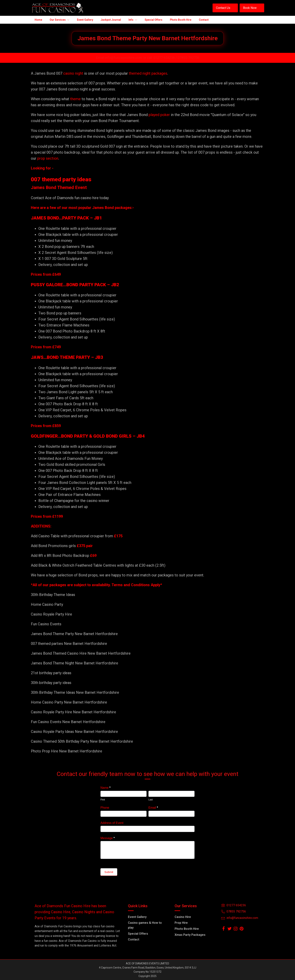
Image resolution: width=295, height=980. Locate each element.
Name (105, 788)
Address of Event (112, 823)
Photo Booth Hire (187, 929)
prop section (47, 158)
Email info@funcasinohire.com (119, 58)
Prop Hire (181, 923)
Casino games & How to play (145, 925)
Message (108, 838)
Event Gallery (137, 917)
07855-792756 (189, 58)
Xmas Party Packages (190, 935)
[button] (225, 8)
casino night (73, 73)
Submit (109, 872)
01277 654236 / (165, 58)
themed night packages (148, 73)
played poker (159, 115)
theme (75, 99)
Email (153, 808)
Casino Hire (183, 917)
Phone (105, 808)
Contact (134, 939)
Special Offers (138, 934)
